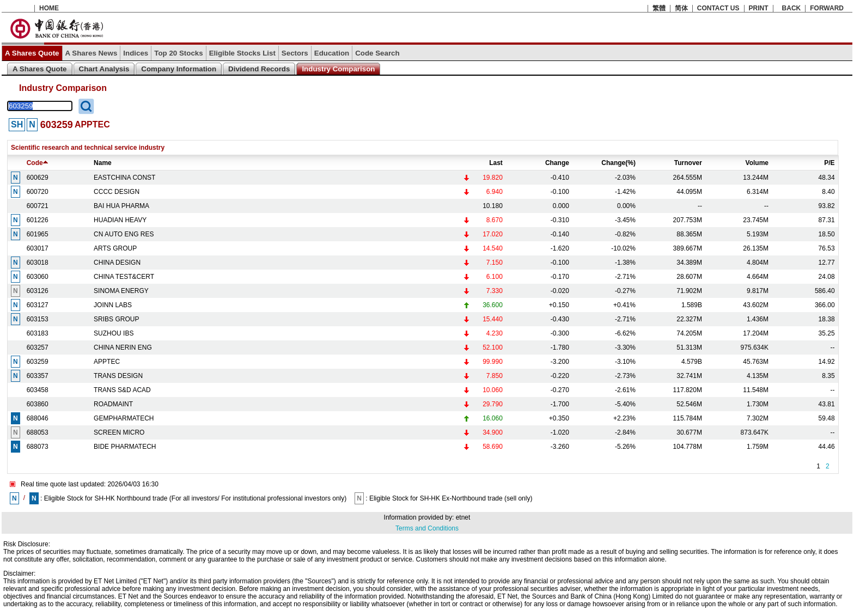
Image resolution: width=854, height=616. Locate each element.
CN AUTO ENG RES (124, 234)
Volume (757, 163)
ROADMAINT (113, 404)
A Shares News (91, 53)
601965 (38, 234)
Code (37, 163)
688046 (38, 418)
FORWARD (827, 8)
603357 (38, 376)
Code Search (377, 53)
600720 (38, 192)
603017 (38, 248)
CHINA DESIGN (117, 263)
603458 (38, 390)
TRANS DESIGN (118, 376)
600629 (38, 178)
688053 (38, 432)
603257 (38, 347)
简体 (681, 8)
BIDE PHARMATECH (125, 447)
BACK (792, 8)
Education (332, 53)
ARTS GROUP (115, 248)
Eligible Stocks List (242, 53)
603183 (38, 333)
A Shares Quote (32, 53)
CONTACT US (718, 8)
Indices (136, 53)
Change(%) (618, 163)
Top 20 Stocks (178, 53)
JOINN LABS (113, 305)
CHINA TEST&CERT (124, 277)
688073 (38, 447)
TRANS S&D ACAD (122, 390)
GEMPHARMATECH (124, 418)
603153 (38, 319)
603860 (38, 404)
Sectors (295, 53)
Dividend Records (259, 69)
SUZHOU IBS (114, 333)
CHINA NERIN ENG (123, 347)
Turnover (688, 163)
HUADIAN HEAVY (120, 220)
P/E (829, 163)
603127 (38, 305)
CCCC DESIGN (117, 192)
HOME (49, 8)
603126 (38, 291)
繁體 (659, 8)
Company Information (179, 69)
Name (103, 163)
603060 (38, 277)
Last (496, 163)
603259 (38, 362)
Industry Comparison (338, 69)
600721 (38, 206)
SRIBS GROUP (116, 319)
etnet (463, 517)
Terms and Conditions (427, 528)
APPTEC (107, 362)
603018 (38, 263)
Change (557, 163)
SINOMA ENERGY (121, 291)
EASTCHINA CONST (124, 178)
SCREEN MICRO (119, 432)
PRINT (759, 8)
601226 (38, 220)
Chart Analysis (104, 69)
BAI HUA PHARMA (121, 206)
